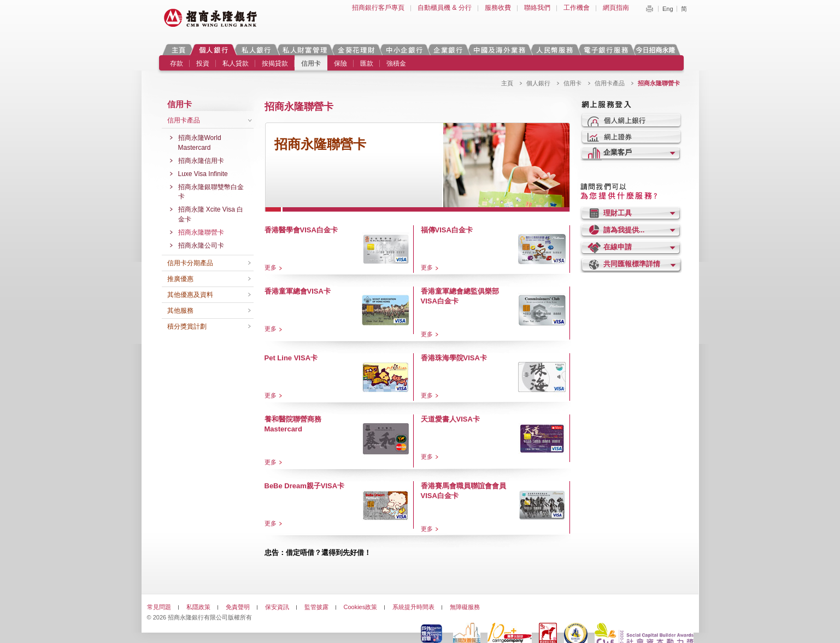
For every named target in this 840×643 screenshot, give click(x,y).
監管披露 (316, 607)
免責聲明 (238, 607)
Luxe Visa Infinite (203, 174)
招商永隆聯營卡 (201, 232)
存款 (177, 63)
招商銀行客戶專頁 (378, 8)
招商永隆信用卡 (201, 161)
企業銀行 (448, 49)
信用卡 (311, 63)
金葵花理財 (356, 49)
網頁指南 (616, 8)
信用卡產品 (610, 83)
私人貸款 (236, 63)
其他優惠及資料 (190, 295)
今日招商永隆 (657, 49)
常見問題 (159, 607)
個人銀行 (213, 49)
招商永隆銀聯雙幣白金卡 (211, 192)
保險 (340, 63)
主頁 (178, 49)
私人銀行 (256, 49)
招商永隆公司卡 (201, 245)
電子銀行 (606, 49)
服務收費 (498, 8)
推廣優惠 (180, 279)
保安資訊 (277, 607)
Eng (668, 9)
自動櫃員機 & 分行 (445, 8)
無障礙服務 (465, 607)
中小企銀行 (404, 49)
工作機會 (577, 8)
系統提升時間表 (413, 607)
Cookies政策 (361, 607)
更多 (271, 267)
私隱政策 (198, 607)
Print (649, 9)
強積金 (396, 63)
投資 (203, 63)
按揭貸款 (275, 63)
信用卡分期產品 (190, 263)
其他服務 (180, 311)
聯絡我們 (537, 8)
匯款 (367, 63)
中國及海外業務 (499, 49)
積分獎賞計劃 (187, 326)
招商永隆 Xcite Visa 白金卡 (211, 214)
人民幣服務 (554, 49)
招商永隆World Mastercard (200, 143)
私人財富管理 (304, 49)
